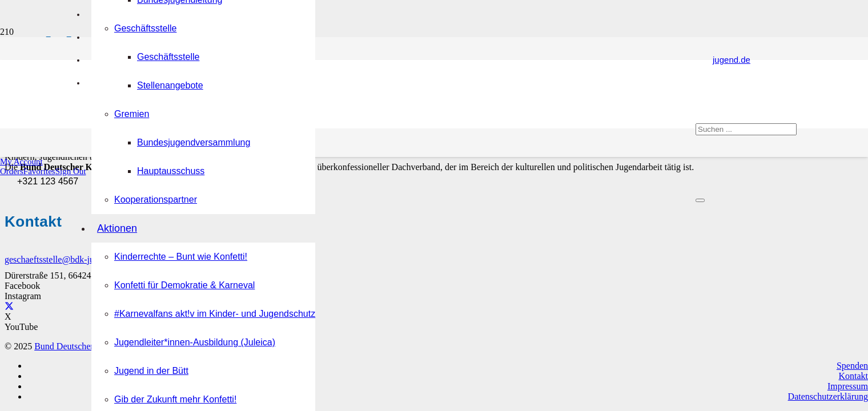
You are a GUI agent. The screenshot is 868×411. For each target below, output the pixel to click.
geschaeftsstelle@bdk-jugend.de (64, 259)
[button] (21, 162)
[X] (9, 306)
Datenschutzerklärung (828, 396)
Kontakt (853, 376)
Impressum (848, 386)
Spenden (852, 366)
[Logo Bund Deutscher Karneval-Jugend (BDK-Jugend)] (361, 343)
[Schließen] (700, 200)
